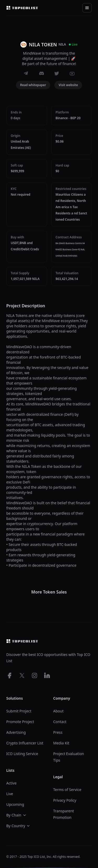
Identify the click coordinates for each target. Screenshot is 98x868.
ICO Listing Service (22, 754)
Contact (60, 722)
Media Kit (61, 743)
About (59, 711)
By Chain (16, 815)
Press (58, 732)
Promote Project (20, 722)
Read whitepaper (33, 85)
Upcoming (15, 804)
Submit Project (19, 711)
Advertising (16, 732)
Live (10, 794)
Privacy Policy (65, 800)
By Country (18, 826)
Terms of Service (67, 790)
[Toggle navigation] (87, 8)
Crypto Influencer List (25, 743)
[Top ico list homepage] (22, 8)
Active (11, 783)
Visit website (68, 85)
